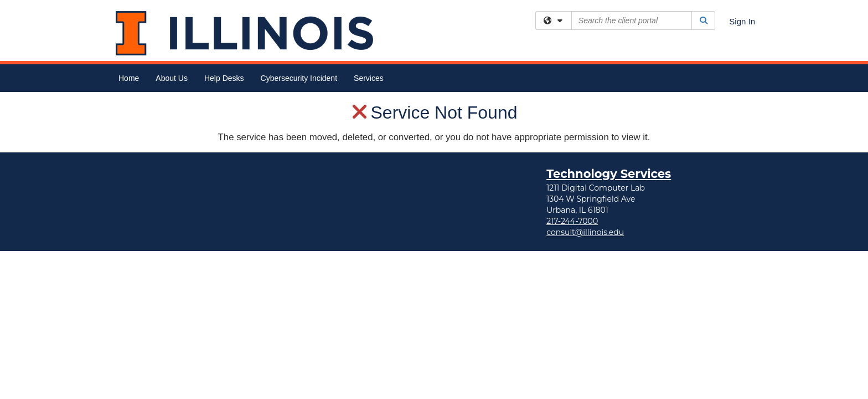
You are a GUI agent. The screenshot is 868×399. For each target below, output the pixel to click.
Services (369, 78)
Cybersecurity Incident (299, 78)
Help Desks (224, 78)
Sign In (742, 21)
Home (129, 78)
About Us (172, 78)
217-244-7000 (572, 129)
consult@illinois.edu (585, 140)
